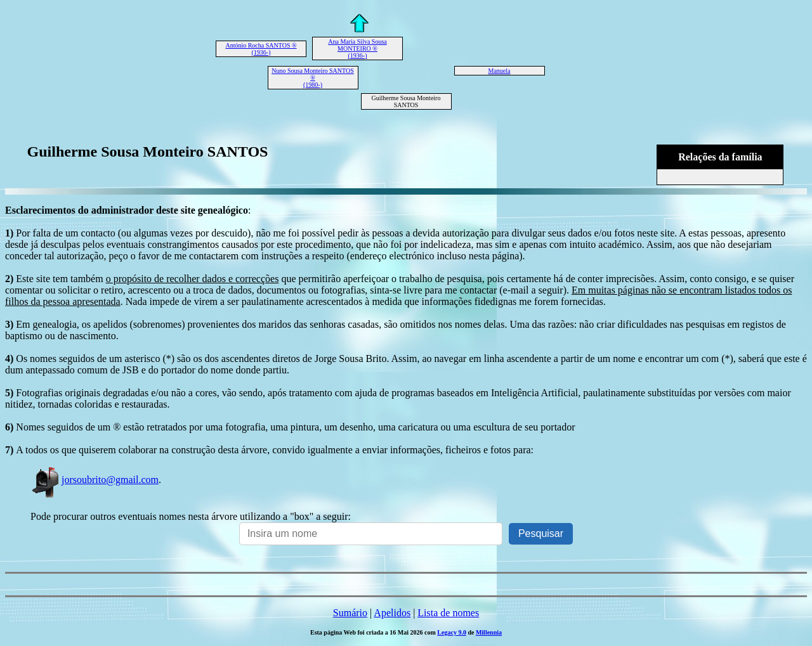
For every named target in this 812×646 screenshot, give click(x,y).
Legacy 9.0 (452, 632)
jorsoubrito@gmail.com (95, 480)
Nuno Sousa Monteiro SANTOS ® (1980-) (313, 78)
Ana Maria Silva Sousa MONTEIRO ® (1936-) (357, 48)
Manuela (500, 71)
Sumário (350, 613)
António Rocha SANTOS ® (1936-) (261, 49)
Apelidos (392, 613)
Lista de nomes (448, 613)
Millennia (489, 632)
